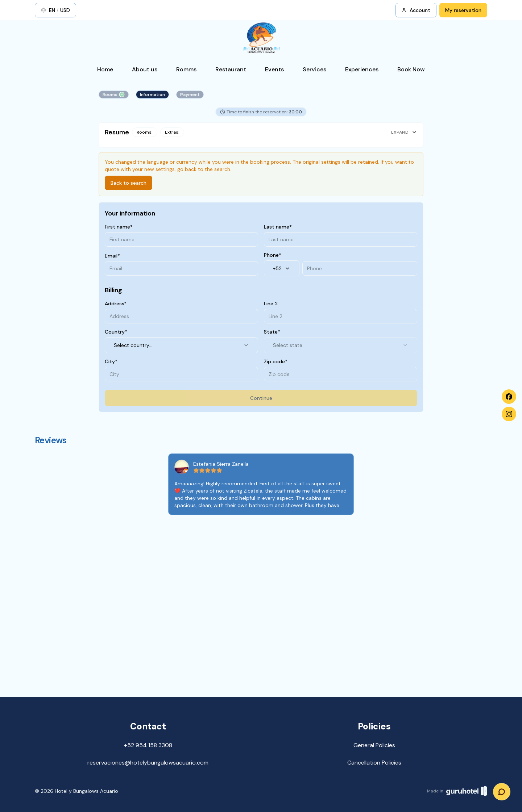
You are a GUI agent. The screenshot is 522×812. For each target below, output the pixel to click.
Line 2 (271, 304)
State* (272, 332)
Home (105, 69)
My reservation (463, 10)
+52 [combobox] (282, 268)
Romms (186, 69)
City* (111, 361)
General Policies (374, 745)
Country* (116, 332)
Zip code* (276, 361)
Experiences (362, 69)
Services (314, 69)
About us (145, 69)
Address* (116, 304)
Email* (112, 256)
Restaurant (231, 69)
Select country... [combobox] (181, 345)
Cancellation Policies (374, 763)
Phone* (273, 255)
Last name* (278, 227)
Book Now (411, 69)
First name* (119, 227)
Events (274, 69)
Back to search (129, 183)
